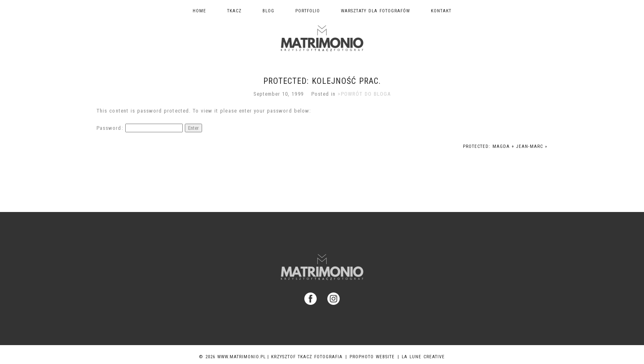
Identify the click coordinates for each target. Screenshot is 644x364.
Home (199, 11)
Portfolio (308, 11)
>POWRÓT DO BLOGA (364, 94)
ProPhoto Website (372, 357)
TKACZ (234, 11)
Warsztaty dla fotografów (375, 11)
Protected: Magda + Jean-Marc (505, 146)
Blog (268, 11)
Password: (139, 128)
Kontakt (441, 11)
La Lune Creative (423, 357)
